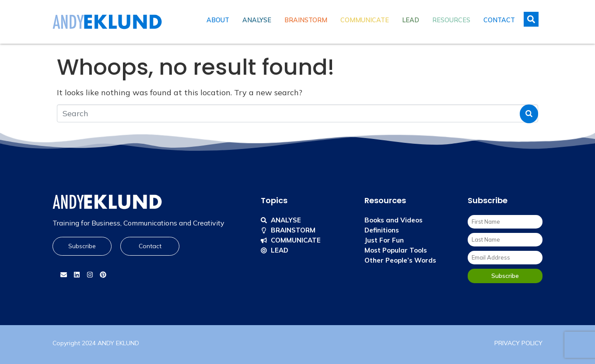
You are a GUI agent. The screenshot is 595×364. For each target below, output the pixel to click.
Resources (451, 20)
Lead (411, 20)
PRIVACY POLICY (518, 343)
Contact (499, 20)
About (218, 20)
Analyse (257, 20)
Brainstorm (306, 20)
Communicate (365, 20)
